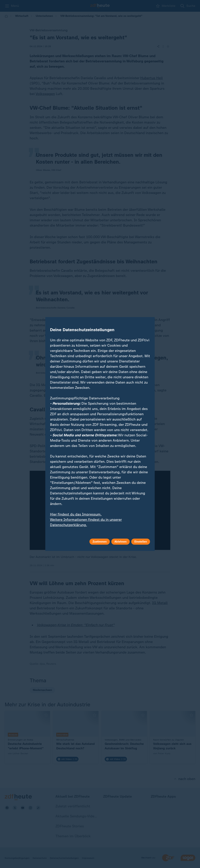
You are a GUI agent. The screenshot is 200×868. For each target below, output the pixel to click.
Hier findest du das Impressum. (76, 514)
